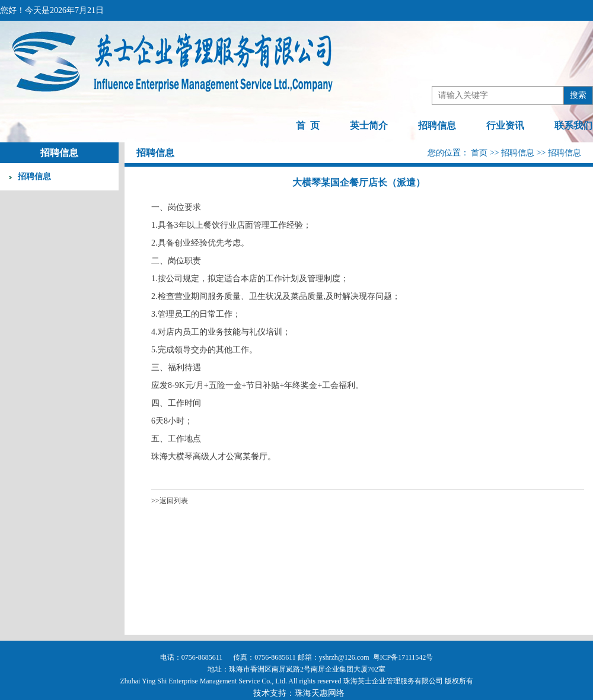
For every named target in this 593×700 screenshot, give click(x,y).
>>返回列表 (170, 501)
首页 (480, 153)
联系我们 (573, 125)
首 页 (308, 125)
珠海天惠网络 (320, 693)
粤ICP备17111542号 (403, 657)
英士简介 (369, 125)
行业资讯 (505, 125)
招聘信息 (437, 125)
